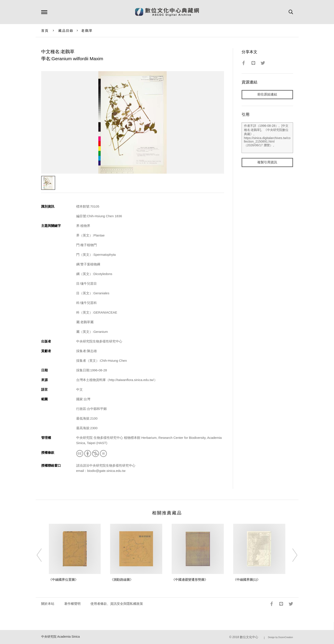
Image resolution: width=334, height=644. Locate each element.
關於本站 (48, 604)
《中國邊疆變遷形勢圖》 (190, 580)
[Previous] (43, 555)
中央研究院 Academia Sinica (61, 637)
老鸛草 (87, 31)
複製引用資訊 (267, 162)
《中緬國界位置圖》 (63, 580)
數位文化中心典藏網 (167, 12)
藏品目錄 (66, 31)
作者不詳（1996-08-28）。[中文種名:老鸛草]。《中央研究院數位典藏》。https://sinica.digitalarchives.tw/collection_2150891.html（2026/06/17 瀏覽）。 (267, 138)
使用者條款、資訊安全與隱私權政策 (117, 604)
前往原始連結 (267, 94)
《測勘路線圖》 (122, 580)
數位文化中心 (249, 637)
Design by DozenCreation (281, 637)
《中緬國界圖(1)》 (247, 580)
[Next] (291, 555)
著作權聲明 (72, 604)
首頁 (45, 31)
